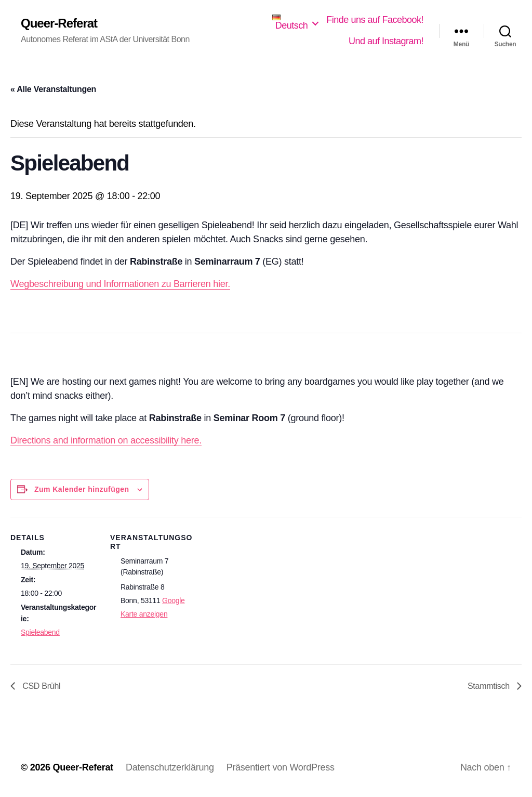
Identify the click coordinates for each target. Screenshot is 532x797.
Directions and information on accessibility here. (106, 440)
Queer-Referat (59, 23)
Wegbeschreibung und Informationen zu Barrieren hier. (120, 284)
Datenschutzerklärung (170, 767)
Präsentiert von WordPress (281, 767)
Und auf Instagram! (386, 41)
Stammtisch (490, 686)
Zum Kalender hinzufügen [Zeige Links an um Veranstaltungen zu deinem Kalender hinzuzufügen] (82, 489)
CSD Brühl (40, 686)
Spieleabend (40, 632)
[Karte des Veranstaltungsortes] (265, 625)
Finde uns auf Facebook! (375, 20)
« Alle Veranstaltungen (53, 89)
